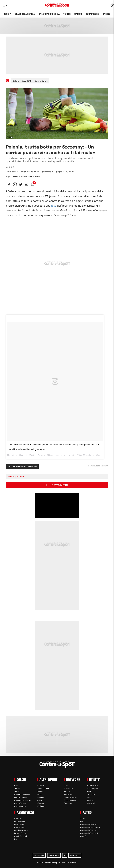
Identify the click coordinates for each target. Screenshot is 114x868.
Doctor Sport (41, 81)
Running (40, 797)
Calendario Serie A (49, 14)
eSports (40, 803)
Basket (40, 791)
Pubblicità (91, 794)
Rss (88, 797)
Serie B (17, 791)
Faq (16, 839)
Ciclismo (41, 806)
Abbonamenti (92, 785)
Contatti (18, 818)
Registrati (91, 803)
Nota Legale (19, 824)
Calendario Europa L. (89, 830)
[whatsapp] (15, 185)
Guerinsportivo (70, 797)
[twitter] (21, 185)
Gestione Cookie (21, 830)
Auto (66, 785)
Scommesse (92, 14)
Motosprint (69, 794)
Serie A (7, 14)
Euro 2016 (27, 81)
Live (16, 785)
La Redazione (20, 821)
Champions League (22, 794)
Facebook (39, 855)
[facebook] (9, 185)
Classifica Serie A (25, 14)
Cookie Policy (20, 827)
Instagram (54, 855)
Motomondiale (43, 788)
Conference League (22, 800)
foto (54, 206)
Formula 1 (41, 785)
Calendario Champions (90, 827)
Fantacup (68, 803)
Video (83, 818)
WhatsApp (75, 855)
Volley (40, 800)
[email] (27, 185)
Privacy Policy (20, 833)
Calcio (78, 14)
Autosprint (68, 788)
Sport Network (70, 800)
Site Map (90, 800)
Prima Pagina (92, 788)
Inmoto (67, 791)
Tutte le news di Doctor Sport (22, 466)
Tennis (67, 14)
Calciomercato (21, 806)
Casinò (106, 14)
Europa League (21, 797)
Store (89, 791)
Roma (37, 177)
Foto (82, 821)
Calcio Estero (20, 803)
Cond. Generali (20, 836)
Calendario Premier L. (89, 833)
